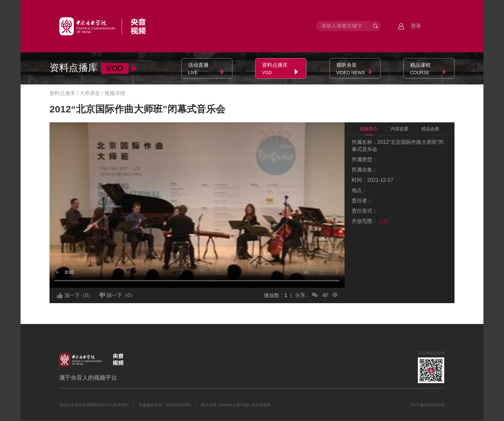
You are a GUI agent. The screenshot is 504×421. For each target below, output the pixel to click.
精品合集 (430, 129)
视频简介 (369, 129)
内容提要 (400, 129)
